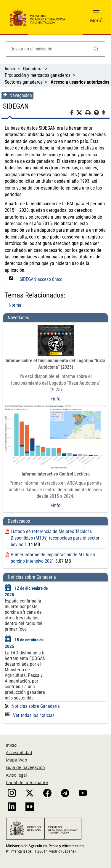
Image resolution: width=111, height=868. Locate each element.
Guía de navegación (25, 767)
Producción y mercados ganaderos (38, 75)
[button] (96, 14)
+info (55, 399)
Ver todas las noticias (30, 715)
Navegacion (17, 95)
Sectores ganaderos (24, 82)
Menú (96, 20)
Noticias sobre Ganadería (36, 706)
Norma (15, 305)
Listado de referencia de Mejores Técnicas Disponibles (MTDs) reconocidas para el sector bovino (55, 538)
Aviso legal (16, 775)
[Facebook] (73, 114)
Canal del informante (27, 782)
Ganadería (33, 69)
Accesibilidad (19, 752)
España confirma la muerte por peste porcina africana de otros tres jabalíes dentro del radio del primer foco (24, 615)
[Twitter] (81, 113)
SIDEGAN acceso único (41, 279)
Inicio (10, 69)
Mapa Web (17, 760)
